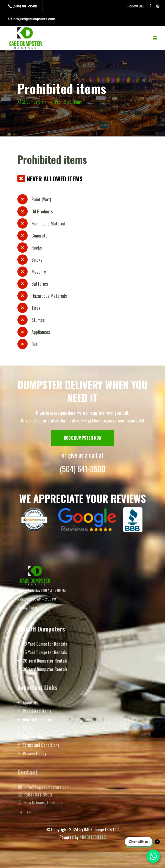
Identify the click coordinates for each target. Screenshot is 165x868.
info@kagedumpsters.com (32, 19)
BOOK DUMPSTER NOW (83, 438)
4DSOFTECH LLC (93, 837)
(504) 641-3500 (23, 6)
